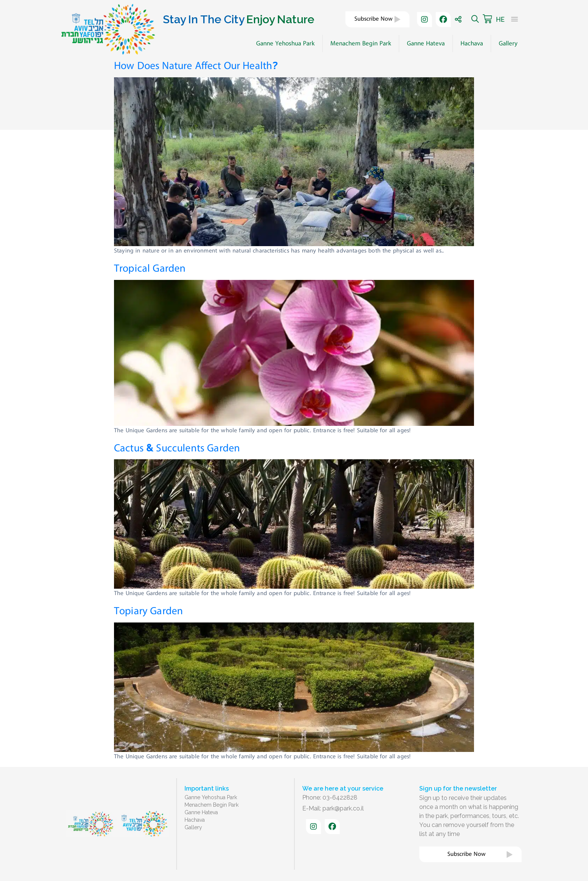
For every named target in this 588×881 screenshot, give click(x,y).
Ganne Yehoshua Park (285, 44)
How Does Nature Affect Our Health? (196, 66)
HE (500, 19)
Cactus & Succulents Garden (177, 448)
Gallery (508, 44)
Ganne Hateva (426, 44)
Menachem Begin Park (361, 44)
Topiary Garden (148, 611)
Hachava (472, 44)
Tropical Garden (150, 268)
